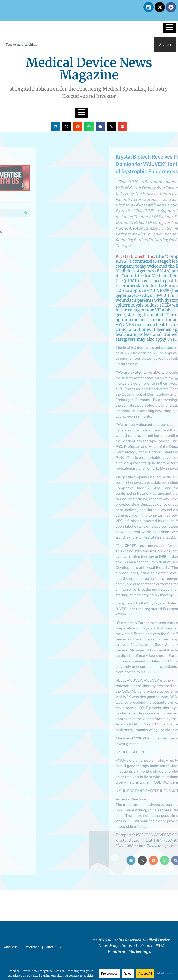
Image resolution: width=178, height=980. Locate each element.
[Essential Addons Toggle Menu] (169, 28)
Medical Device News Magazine (89, 69)
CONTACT (32, 947)
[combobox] (77, 45)
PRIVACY (54, 947)
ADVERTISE (12, 947)
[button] (55, 127)
